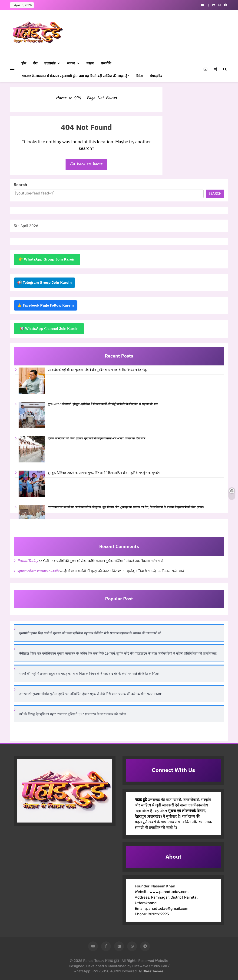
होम (24, 63)
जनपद (71, 63)
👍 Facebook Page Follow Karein (46, 305)
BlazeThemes (153, 971)
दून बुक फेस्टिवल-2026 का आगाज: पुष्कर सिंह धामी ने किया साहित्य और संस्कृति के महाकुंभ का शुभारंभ (104, 473)
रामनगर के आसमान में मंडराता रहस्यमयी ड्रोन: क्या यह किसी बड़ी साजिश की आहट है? (75, 76)
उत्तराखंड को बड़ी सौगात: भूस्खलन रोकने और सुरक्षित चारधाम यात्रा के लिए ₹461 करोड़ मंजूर (98, 370)
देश (35, 63)
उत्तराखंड (50, 63)
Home (61, 98)
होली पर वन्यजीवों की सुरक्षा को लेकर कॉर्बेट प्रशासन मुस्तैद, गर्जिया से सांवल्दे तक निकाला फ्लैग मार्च (103, 561)
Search (20, 185)
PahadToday (28, 561)
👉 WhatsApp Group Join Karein (47, 259)
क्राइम (90, 63)
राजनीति (106, 63)
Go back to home (86, 164)
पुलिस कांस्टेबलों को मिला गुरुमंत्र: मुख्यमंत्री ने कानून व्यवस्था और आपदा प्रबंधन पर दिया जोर (97, 438)
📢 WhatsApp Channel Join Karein (49, 329)
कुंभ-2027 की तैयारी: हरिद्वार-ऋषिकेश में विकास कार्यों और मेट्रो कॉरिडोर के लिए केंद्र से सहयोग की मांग (103, 404)
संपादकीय (156, 76)
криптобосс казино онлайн (38, 571)
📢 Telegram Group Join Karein (45, 283)
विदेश (139, 76)
